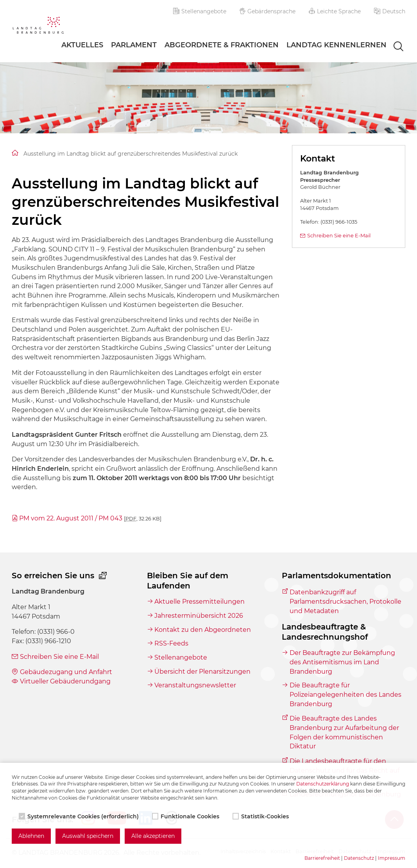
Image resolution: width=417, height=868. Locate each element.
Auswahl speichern (88, 836)
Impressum (392, 858)
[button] (390, 11)
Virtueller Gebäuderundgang (65, 681)
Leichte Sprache (335, 11)
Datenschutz (359, 858)
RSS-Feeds (171, 643)
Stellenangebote (200, 11)
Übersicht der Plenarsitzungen (202, 672)
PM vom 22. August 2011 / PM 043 (90, 518)
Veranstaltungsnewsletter (195, 685)
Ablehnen (31, 836)
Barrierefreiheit (322, 858)
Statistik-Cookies (261, 816)
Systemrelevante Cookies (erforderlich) (80, 816)
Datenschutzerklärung (323, 784)
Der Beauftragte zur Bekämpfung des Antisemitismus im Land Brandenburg (342, 662)
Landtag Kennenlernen (336, 45)
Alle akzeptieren (153, 836)
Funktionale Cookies (186, 816)
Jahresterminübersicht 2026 (199, 616)
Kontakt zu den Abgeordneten (203, 630)
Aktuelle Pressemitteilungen (200, 602)
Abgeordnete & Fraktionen (222, 45)
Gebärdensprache (268, 11)
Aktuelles (82, 45)
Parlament (134, 45)
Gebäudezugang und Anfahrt (66, 672)
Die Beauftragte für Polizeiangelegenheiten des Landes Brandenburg (345, 694)
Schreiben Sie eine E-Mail (339, 236)
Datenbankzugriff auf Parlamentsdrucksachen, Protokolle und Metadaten (345, 601)
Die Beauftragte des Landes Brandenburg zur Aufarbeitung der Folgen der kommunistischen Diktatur (344, 732)
